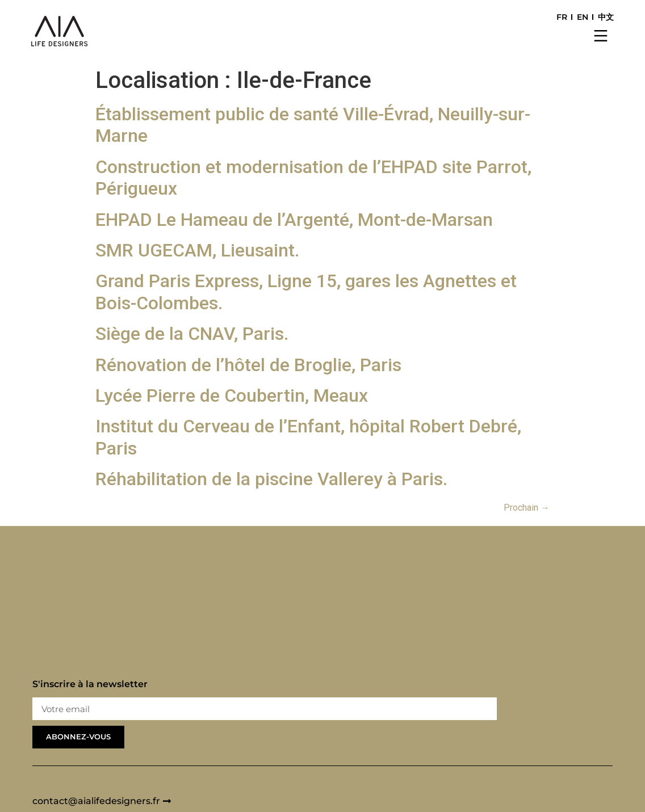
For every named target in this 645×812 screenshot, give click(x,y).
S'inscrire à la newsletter (90, 685)
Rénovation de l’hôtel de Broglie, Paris (248, 365)
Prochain (527, 508)
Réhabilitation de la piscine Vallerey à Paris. (271, 479)
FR (562, 17)
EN (583, 17)
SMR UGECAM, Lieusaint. (197, 250)
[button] (601, 37)
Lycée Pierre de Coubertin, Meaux (232, 396)
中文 (606, 17)
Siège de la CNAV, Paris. (192, 334)
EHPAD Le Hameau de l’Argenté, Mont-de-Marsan (294, 220)
